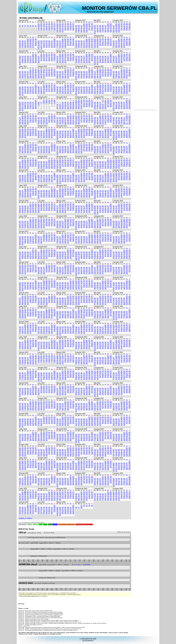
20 (52, 28)
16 (41, 28)
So (33, 22)
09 (41, 26)
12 (49, 26)
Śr (25, 22)
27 (25, 26)
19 (49, 28)
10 (44, 26)
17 (44, 28)
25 (20, 26)
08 (39, 26)
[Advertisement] (145, 63)
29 (30, 26)
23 (41, 30)
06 (52, 24)
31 (36, 26)
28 (28, 26)
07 (54, 24)
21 (54, 28)
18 (47, 28)
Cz (28, 22)
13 (52, 26)
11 (47, 26)
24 (44, 30)
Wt (22, 22)
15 (39, 28)
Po (20, 22)
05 (49, 24)
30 (33, 26)
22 (39, 30)
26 (23, 26)
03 (44, 24)
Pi (30, 22)
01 (39, 24)
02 (41, 24)
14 (54, 26)
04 (47, 24)
